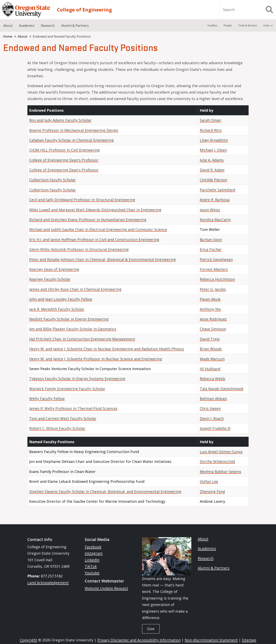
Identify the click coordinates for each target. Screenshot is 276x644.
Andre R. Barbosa (215, 200)
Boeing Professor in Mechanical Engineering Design (74, 130)
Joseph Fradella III (215, 428)
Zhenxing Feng (212, 491)
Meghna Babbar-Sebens (220, 472)
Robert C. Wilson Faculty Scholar (57, 428)
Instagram (94, 553)
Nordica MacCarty (215, 220)
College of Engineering (84, 10)
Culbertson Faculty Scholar (53, 180)
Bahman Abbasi (213, 398)
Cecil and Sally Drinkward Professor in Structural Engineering (82, 200)
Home (8, 36)
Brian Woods (211, 349)
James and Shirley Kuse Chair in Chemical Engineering (75, 289)
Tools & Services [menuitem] (248, 25)
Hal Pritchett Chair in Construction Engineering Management (82, 339)
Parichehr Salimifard (217, 190)
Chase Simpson (213, 329)
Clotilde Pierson (213, 180)
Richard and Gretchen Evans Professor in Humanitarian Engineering (88, 220)
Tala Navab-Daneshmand (221, 389)
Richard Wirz (211, 130)
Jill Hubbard (210, 369)
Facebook (93, 547)
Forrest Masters (214, 269)
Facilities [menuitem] (212, 25)
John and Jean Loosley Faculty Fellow (61, 299)
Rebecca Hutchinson (217, 279)
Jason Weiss (210, 210)
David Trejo (210, 339)
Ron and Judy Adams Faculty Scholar (60, 120)
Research (206, 558)
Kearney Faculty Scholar (50, 279)
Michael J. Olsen (213, 150)
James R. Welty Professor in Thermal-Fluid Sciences (73, 408)
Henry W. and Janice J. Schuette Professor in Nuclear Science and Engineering (96, 359)
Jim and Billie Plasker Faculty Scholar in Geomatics (73, 329)
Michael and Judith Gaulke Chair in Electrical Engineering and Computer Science (98, 229)
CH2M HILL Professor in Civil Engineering (64, 150)
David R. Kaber (212, 170)
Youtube (92, 573)
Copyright (29, 640)
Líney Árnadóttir (214, 140)
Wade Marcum (212, 359)
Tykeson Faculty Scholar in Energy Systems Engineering (77, 379)
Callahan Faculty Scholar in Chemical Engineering (72, 140)
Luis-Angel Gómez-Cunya (221, 452)
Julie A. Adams (212, 160)
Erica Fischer (211, 249)
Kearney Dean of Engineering (54, 269)
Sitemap (249, 640)
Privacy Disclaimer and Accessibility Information (139, 640)
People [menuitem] (228, 25)
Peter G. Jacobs (213, 289)
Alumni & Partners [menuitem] (75, 26)
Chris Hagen (210, 408)
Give (151, 629)
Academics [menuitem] (27, 26)
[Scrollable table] (138, 271)
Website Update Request (106, 588)
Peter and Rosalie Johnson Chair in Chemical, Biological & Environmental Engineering (102, 259)
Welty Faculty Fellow (47, 398)
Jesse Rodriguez (213, 319)
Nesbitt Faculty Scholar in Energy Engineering (69, 319)
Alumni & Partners (214, 568)
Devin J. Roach (212, 418)
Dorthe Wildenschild (217, 461)
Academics (207, 548)
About (23, 36)
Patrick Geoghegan (216, 259)
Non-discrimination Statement (211, 640)
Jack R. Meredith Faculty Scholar (57, 309)
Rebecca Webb (213, 379)
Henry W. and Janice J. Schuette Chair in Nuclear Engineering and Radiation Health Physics (107, 349)
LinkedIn (92, 560)
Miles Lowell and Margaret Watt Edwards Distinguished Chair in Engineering (95, 210)
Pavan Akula (210, 299)
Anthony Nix (210, 309)
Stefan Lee (209, 481)
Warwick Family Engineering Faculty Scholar (67, 389)
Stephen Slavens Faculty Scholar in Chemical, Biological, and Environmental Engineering (105, 491)
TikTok (91, 566)
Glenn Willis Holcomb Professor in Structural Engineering (79, 249)
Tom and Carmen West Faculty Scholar (63, 418)
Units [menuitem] (266, 25)
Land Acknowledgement (48, 583)
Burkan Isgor (211, 239)
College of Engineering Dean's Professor (64, 160)
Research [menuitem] (48, 26)
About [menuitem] (8, 26)
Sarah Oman (210, 120)
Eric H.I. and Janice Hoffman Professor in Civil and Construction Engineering (94, 239)
